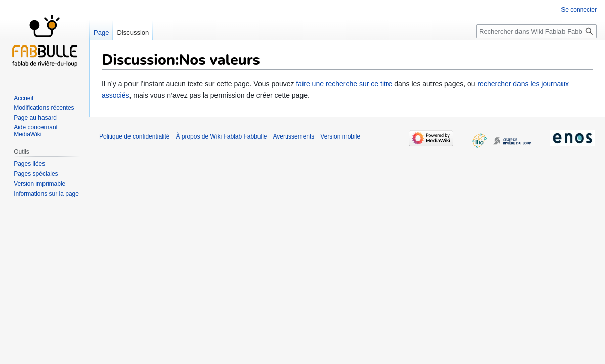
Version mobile (340, 136)
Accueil (24, 98)
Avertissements (294, 136)
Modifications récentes (44, 108)
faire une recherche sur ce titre (344, 84)
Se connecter (579, 10)
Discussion (133, 33)
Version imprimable (39, 184)
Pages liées (29, 164)
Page (101, 33)
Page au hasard (35, 118)
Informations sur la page (46, 194)
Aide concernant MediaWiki (36, 131)
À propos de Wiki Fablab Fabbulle (221, 136)
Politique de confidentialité (134, 136)
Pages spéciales (36, 174)
